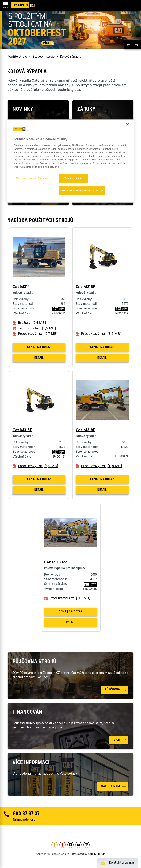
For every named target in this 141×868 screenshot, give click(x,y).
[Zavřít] (128, 124)
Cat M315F (85, 287)
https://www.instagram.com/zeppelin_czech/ (70, 845)
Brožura (32, 323)
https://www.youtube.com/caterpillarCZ (78, 845)
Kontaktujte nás (122, 863)
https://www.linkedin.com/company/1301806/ (86, 845)
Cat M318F (85, 430)
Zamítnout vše (73, 179)
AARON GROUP (96, 854)
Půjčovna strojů (35, 662)
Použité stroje (17, 57)
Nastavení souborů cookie (32, 179)
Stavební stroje (44, 57)
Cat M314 (21, 287)
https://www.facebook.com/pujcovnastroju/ (63, 845)
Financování (28, 713)
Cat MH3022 (56, 563)
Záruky (86, 110)
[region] (70, 161)
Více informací (31, 763)
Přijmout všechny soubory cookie (82, 191)
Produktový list (38, 334)
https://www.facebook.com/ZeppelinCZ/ (55, 845)
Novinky (23, 110)
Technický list (37, 329)
